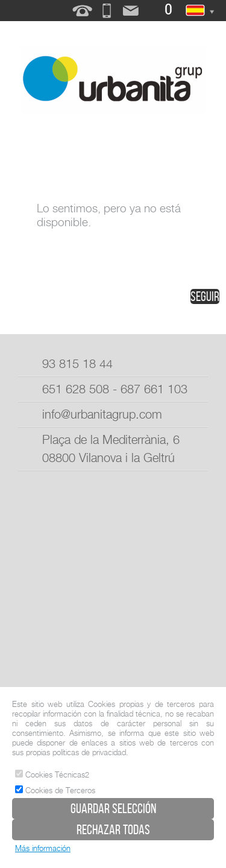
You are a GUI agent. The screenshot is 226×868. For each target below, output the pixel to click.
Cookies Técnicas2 (52, 775)
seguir (205, 296)
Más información (43, 848)
